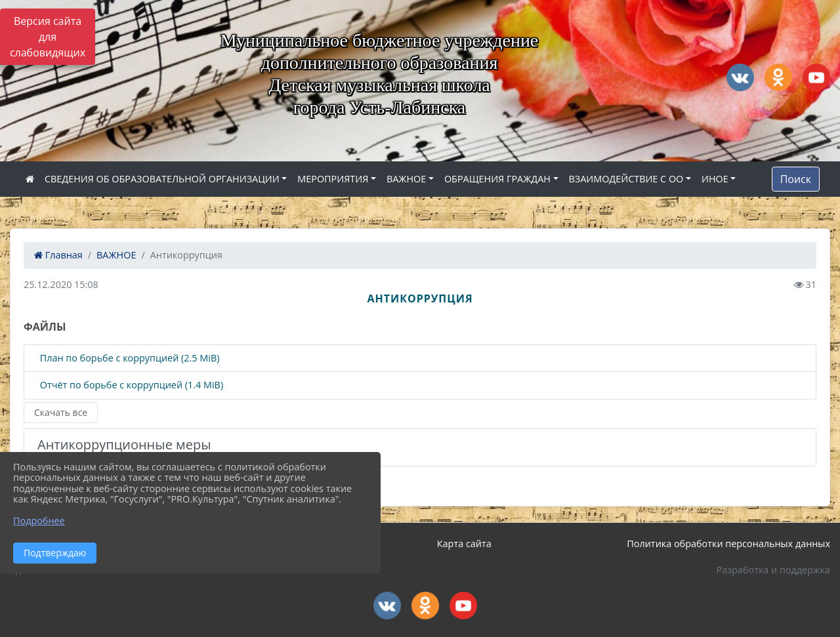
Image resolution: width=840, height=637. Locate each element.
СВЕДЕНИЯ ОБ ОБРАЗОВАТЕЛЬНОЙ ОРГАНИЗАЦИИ (162, 179)
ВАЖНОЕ (406, 179)
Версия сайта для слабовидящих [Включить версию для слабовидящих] (48, 37)
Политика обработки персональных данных (728, 544)
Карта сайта (464, 544)
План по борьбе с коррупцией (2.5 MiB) (128, 359)
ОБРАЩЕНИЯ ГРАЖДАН (497, 179)
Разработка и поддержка (773, 570)
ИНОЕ (715, 179)
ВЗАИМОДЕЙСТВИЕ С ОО (626, 179)
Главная (58, 255)
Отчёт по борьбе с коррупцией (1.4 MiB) (130, 385)
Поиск (796, 179)
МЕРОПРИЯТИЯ (333, 179)
